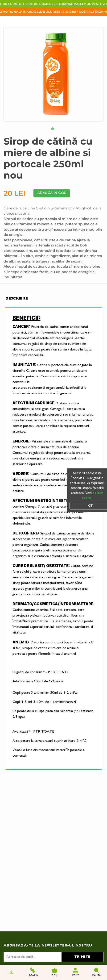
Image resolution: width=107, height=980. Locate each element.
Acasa (8, 949)
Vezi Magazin (64, 949)
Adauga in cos (52, 193)
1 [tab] (53, 130)
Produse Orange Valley (72, 959)
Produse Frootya (68, 954)
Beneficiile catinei (18, 954)
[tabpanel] (53, 74)
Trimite (82, 894)
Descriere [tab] (17, 299)
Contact (11, 959)
